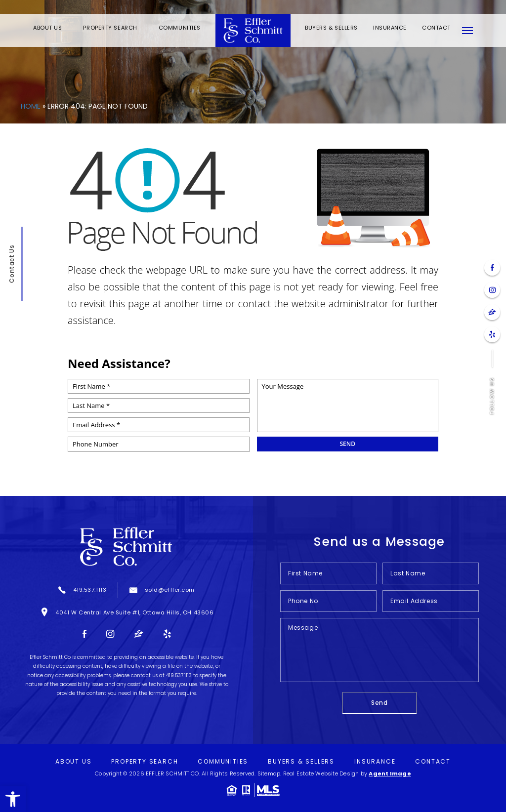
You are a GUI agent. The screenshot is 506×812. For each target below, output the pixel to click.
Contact (436, 28)
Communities (180, 28)
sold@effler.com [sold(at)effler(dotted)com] (170, 590)
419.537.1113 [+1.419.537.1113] (90, 590)
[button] (13, 799)
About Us (47, 28)
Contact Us (11, 264)
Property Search (110, 28)
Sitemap (269, 773)
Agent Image (390, 773)
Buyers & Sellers (331, 28)
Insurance (390, 28)
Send (379, 703)
